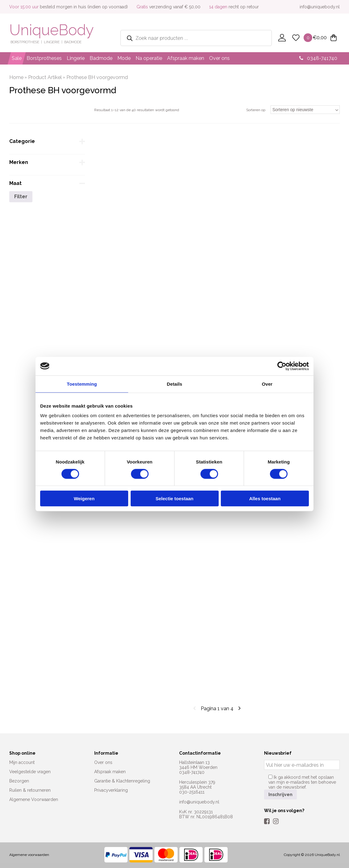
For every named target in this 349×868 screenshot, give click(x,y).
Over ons (219, 58)
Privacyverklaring (111, 790)
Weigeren (84, 499)
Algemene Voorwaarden (34, 799)
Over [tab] (267, 384)
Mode (124, 58)
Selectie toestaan (175, 499)
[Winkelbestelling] (305, 110)
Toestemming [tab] (82, 384)
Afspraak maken (186, 58)
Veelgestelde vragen (30, 772)
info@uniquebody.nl (320, 7)
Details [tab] (174, 384)
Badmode (101, 58)
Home (16, 77)
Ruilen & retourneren (30, 790)
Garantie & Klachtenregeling (122, 781)
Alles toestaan (265, 499)
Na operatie (149, 58)
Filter (21, 197)
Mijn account (22, 762)
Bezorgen (19, 781)
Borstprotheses (44, 58)
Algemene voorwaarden (29, 855)
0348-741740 (318, 58)
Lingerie (76, 58)
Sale (17, 58)
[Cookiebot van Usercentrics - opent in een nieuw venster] (282, 366)
